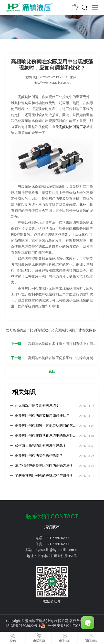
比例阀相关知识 (42, 330)
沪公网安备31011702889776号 (67, 626)
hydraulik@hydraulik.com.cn (57, 550)
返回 (52, 372)
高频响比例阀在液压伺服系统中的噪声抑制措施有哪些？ (62, 360)
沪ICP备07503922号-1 (23, 626)
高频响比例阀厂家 (73, 127)
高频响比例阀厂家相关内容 (75, 330)
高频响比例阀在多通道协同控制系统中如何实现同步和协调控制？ (62, 346)
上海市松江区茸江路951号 (57, 556)
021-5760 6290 (57, 538)
